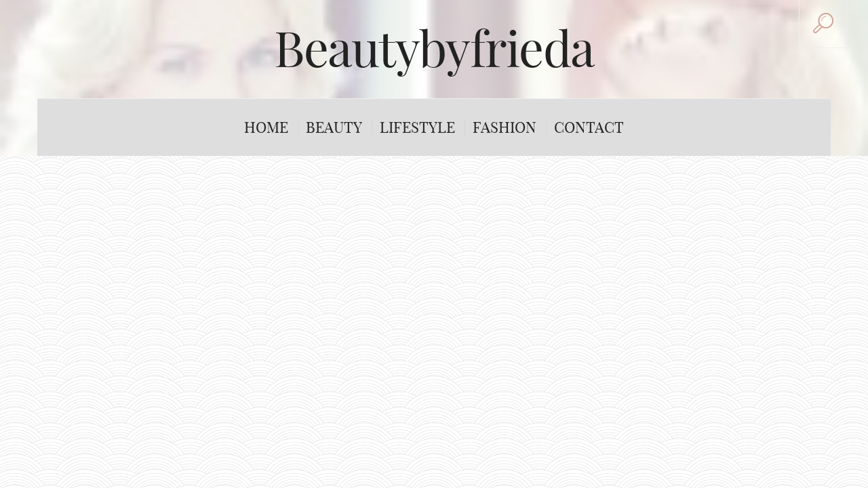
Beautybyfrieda (434, 49)
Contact (589, 127)
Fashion (505, 127)
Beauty (334, 127)
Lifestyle (417, 127)
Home (266, 127)
